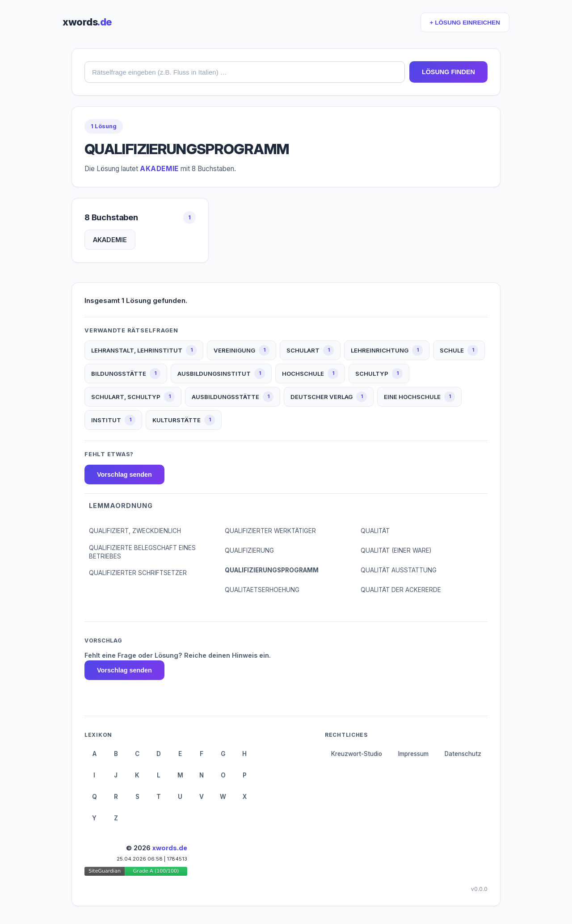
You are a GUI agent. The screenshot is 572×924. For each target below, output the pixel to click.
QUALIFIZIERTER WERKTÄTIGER (270, 531)
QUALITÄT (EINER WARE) (396, 550)
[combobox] (245, 72)
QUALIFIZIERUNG (249, 550)
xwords (87, 22)
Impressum (413, 754)
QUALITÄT (375, 531)
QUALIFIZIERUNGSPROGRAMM (272, 570)
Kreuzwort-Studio (357, 754)
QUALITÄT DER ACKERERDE (401, 590)
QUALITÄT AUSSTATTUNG (399, 570)
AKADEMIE (110, 240)
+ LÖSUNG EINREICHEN (465, 23)
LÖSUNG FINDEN (448, 72)
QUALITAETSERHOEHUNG (262, 590)
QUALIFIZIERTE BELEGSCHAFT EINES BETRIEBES (142, 552)
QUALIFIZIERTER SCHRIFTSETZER (138, 573)
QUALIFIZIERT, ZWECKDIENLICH (135, 531)
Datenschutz (463, 754)
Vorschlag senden (124, 475)
